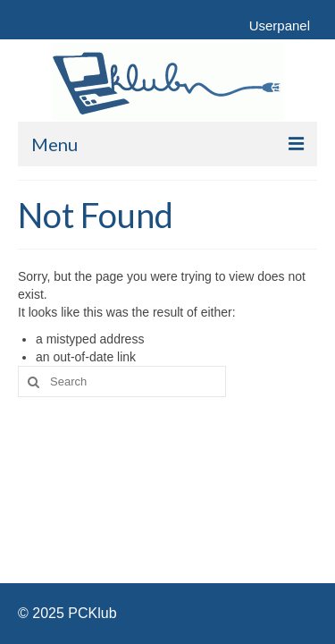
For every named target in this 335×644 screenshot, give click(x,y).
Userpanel (280, 25)
